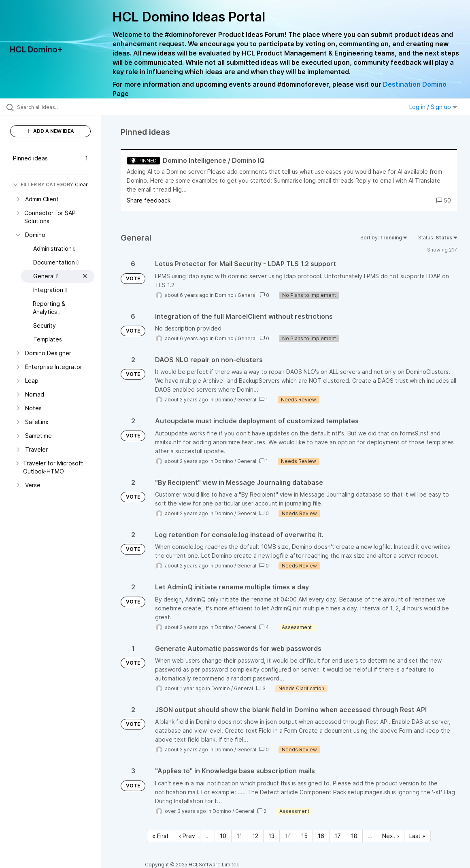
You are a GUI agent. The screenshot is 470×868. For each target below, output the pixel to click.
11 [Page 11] (239, 836)
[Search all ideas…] (57, 107)
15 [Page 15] (304, 836)
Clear (81, 184)
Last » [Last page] (417, 836)
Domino (224, 295)
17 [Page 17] (338, 836)
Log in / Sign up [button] (433, 107)
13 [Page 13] (271, 836)
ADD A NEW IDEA (50, 131)
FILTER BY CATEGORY (43, 184)
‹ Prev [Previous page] (187, 836)
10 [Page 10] (223, 836)
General (247, 295)
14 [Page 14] (288, 836)
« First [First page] (161, 836)
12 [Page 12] (255, 836)
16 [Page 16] (321, 836)
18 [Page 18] (354, 836)
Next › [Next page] (391, 836)
